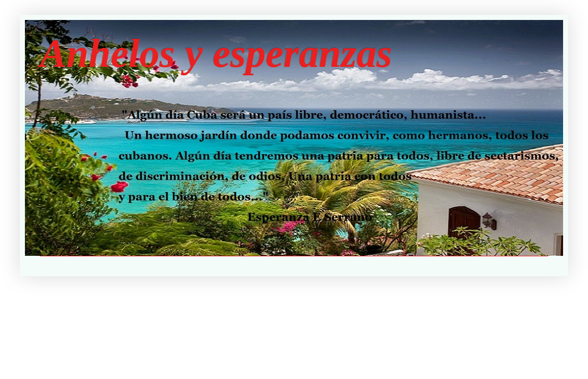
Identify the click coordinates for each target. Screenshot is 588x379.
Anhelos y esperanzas (216, 53)
